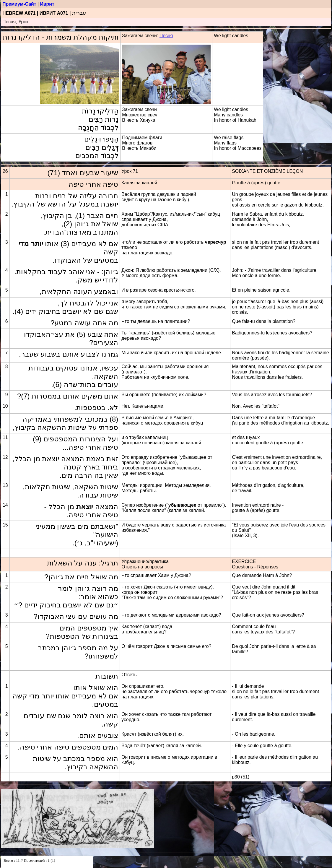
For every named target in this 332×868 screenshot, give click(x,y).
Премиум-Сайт (19, 4)
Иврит (47, 4)
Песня (166, 36)
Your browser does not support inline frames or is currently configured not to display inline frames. (47, 862)
